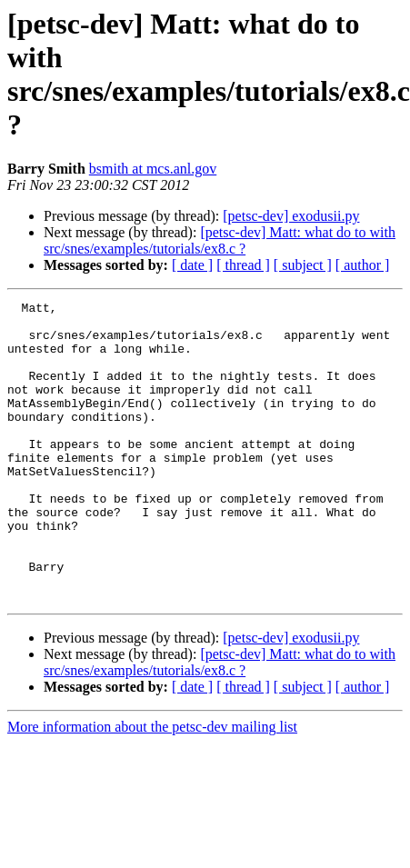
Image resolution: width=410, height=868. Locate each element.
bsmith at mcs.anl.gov (153, 169)
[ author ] (363, 265)
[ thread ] (243, 265)
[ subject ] (303, 265)
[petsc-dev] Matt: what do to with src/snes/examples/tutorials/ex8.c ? (220, 240)
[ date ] (192, 265)
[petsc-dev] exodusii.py (291, 216)
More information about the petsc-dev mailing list (152, 787)
